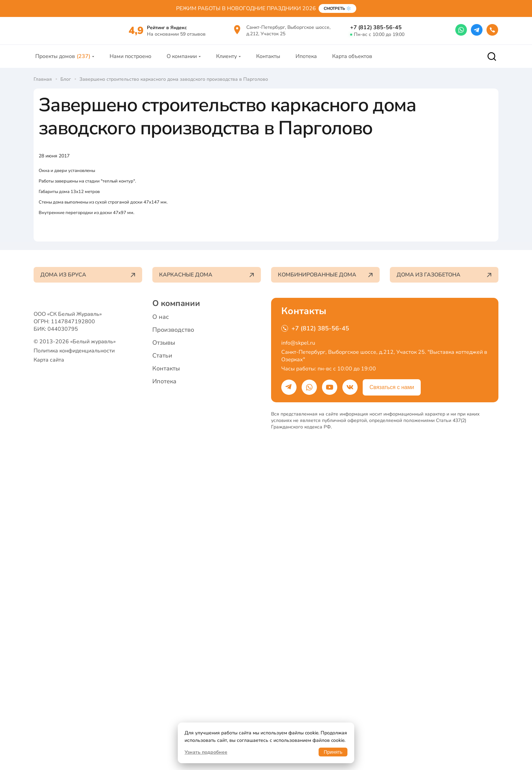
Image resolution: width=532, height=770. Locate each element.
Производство (173, 653)
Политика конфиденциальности (74, 685)
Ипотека (306, 64)
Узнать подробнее (206, 752)
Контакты (268, 64)
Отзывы (164, 666)
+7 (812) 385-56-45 (376, 31)
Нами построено (130, 64)
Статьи (162, 678)
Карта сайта (49, 694)
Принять (333, 752)
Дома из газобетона (444, 598)
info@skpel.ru (298, 666)
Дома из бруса (88, 598)
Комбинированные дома (325, 598)
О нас (161, 640)
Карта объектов (352, 64)
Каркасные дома (207, 598)
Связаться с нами (392, 710)
